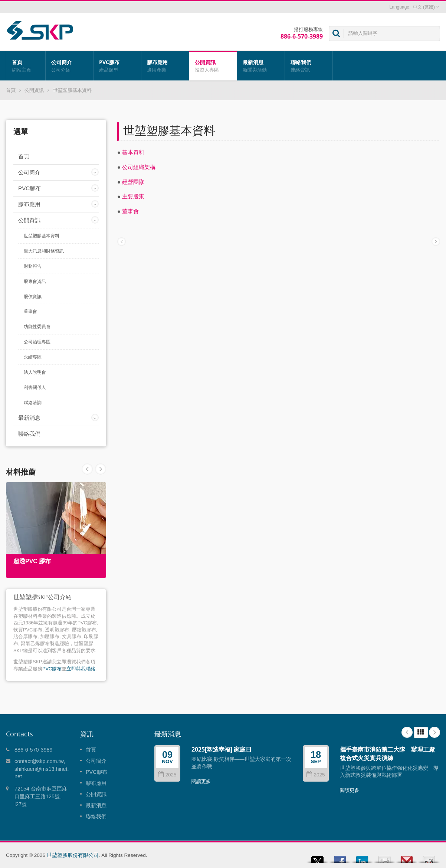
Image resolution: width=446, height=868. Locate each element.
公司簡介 (69, 66)
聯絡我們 (309, 66)
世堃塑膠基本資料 (72, 90)
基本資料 (133, 152)
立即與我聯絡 (81, 669)
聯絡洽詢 (33, 403)
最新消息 (261, 66)
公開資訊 (213, 66)
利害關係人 (35, 387)
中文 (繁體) (424, 7)
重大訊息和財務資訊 (44, 251)
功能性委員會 (37, 327)
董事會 (30, 311)
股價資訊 (33, 297)
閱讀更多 (201, 781)
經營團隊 (133, 182)
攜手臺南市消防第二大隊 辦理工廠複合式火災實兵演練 (387, 754)
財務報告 (33, 266)
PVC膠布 (117, 66)
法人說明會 (35, 372)
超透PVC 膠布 (32, 561)
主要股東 (133, 196)
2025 (167, 775)
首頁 (26, 66)
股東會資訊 (35, 281)
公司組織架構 (139, 167)
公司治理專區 (37, 342)
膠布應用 (165, 66)
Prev (101, 469)
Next (87, 469)
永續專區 (33, 357)
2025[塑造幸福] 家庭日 (222, 749)
